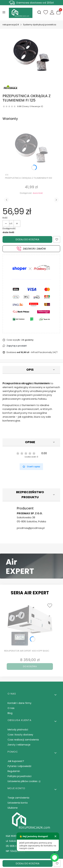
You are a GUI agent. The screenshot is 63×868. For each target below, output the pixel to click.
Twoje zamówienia (18, 798)
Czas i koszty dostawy (20, 735)
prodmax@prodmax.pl (31, 528)
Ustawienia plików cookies (23, 781)
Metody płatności (18, 730)
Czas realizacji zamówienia (23, 740)
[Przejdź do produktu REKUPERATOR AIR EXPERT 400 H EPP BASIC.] (30, 625)
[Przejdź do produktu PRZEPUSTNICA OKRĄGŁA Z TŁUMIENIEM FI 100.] (31, 148)
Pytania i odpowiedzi (19, 766)
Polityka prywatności (19, 776)
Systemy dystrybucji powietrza (40, 25)
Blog (10, 713)
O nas (11, 708)
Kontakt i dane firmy (19, 703)
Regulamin (14, 771)
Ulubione (13, 808)
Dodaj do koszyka (27, 239)
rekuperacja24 (11, 25)
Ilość (5, 218)
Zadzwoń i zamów (31, 249)
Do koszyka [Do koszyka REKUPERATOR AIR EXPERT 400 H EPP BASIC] (30, 666)
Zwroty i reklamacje (19, 745)
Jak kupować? (16, 761)
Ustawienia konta (18, 803)
